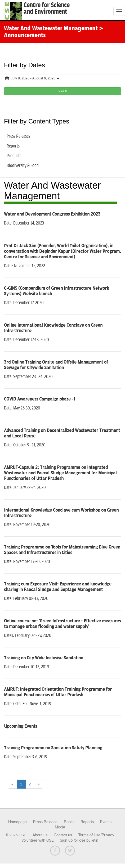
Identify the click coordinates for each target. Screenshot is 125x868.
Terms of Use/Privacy (96, 835)
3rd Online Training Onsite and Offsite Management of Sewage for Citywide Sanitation (56, 365)
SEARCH (63, 91)
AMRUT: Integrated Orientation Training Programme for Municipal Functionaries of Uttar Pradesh (58, 692)
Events (106, 822)
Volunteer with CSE (38, 840)
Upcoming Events (21, 726)
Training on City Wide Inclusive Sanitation (44, 658)
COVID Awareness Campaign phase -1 (40, 399)
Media (60, 827)
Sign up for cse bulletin (79, 840)
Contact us (63, 835)
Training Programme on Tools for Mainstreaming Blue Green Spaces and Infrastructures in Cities (62, 550)
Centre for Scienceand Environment (47, 8)
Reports (13, 146)
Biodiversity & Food (23, 166)
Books (69, 822)
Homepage (17, 822)
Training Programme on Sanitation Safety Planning (53, 748)
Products (14, 156)
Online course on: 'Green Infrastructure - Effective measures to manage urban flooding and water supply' (62, 624)
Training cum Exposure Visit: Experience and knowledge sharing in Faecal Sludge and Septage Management (58, 587)
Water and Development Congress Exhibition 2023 (52, 214)
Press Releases (18, 136)
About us (40, 835)
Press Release (45, 822)
